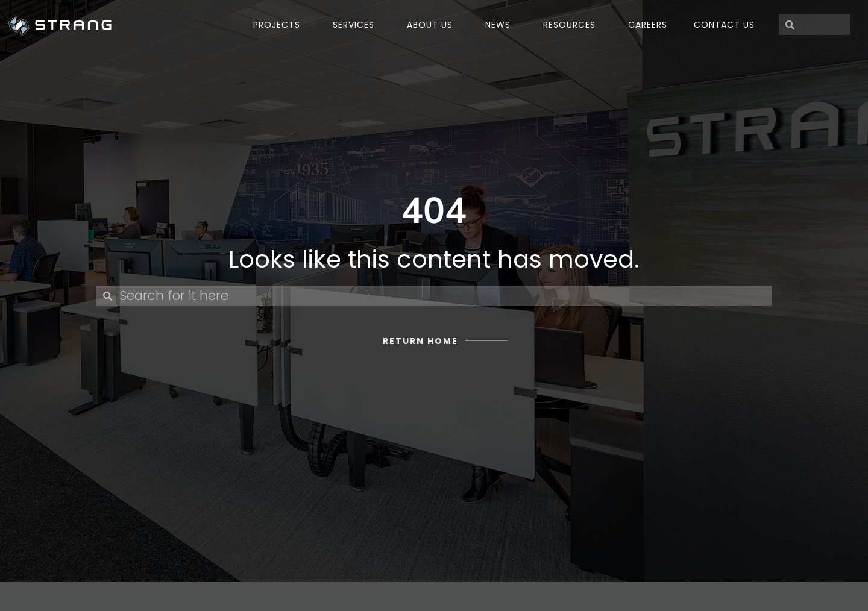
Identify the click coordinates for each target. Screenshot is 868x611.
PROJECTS (280, 25)
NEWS (501, 25)
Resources (572, 25)
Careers (648, 25)
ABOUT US (433, 25)
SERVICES (357, 25)
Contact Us (724, 25)
